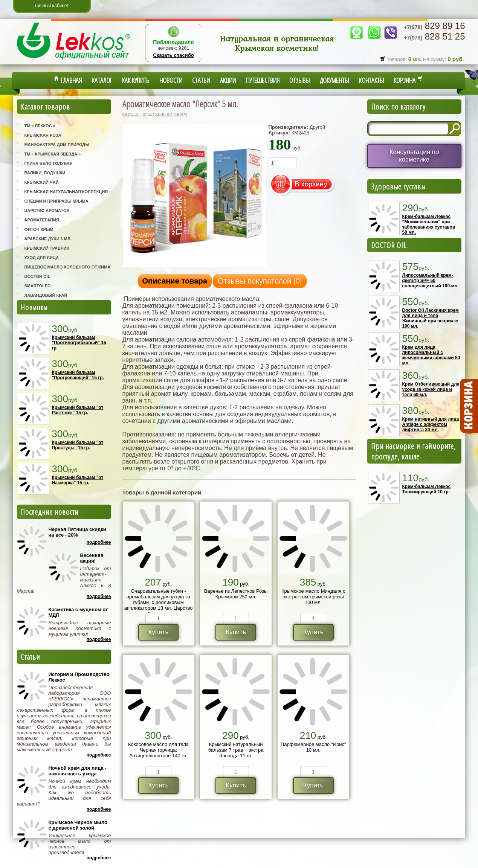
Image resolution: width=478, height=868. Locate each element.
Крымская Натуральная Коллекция (66, 192)
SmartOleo (38, 286)
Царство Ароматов (47, 211)
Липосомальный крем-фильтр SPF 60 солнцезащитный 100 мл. (431, 281)
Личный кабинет (52, 6)
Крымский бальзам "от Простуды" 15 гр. (78, 445)
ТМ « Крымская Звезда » (53, 154)
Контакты (371, 80)
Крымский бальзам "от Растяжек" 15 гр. (78, 410)
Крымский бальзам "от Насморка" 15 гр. (78, 480)
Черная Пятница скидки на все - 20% (77, 532)
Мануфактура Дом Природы (57, 145)
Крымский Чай (42, 182)
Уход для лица (42, 258)
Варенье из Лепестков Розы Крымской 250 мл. (236, 594)
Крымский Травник (47, 248)
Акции (228, 80)
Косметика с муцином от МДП (78, 612)
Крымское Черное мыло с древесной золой (78, 825)
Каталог (102, 80)
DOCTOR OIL (389, 245)
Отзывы (299, 80)
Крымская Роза (43, 135)
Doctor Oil (37, 276)
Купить (159, 632)
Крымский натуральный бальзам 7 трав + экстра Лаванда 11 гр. (236, 750)
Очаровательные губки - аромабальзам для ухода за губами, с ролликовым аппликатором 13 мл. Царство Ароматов (159, 602)
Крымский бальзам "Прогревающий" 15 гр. (78, 375)
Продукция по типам (165, 114)
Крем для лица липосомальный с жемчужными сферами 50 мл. (431, 355)
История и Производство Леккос (79, 677)
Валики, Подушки (45, 173)
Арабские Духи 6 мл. (48, 239)
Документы (334, 80)
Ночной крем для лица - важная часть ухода (78, 771)
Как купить (136, 80)
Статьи (201, 80)
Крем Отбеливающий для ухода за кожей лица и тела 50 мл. (431, 389)
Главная (68, 80)
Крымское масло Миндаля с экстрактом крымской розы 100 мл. (313, 597)
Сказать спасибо (173, 55)
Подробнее (99, 542)
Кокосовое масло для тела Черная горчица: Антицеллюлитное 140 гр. (158, 750)
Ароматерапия (42, 220)
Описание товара (175, 281)
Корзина (408, 80)
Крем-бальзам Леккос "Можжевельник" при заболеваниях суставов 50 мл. (429, 224)
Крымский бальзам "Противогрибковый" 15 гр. (79, 343)
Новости (171, 80)
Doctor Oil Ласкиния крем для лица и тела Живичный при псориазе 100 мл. (431, 318)
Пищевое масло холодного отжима (68, 267)
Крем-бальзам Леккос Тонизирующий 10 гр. (427, 489)
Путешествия (263, 80)
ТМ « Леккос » (40, 126)
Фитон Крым (39, 229)
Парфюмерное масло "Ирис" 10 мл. (313, 747)
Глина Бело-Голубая (49, 163)
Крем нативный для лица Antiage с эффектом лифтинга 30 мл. (431, 424)
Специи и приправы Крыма (57, 201)
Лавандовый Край (46, 295)
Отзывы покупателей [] (260, 281)
